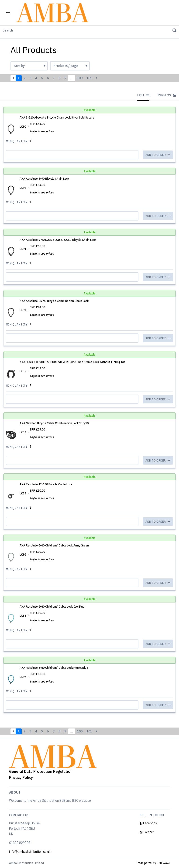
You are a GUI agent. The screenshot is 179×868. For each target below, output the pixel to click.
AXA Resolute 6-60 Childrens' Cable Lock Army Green (54, 545)
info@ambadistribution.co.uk (30, 852)
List (143, 95)
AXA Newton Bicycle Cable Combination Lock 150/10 (54, 423)
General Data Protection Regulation (41, 771)
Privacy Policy (21, 777)
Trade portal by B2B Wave (153, 863)
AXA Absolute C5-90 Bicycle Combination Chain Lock (54, 301)
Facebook (148, 823)
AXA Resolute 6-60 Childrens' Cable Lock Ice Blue (52, 607)
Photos (167, 95)
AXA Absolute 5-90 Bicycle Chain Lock (44, 179)
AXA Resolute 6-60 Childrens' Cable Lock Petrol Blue (54, 668)
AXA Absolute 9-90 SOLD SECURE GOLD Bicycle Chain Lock (58, 240)
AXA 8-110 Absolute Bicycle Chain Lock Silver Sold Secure (57, 117)
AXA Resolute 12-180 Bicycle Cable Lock (46, 484)
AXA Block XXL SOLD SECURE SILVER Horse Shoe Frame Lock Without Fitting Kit (72, 362)
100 (80, 78)
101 (89, 78)
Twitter (147, 832)
